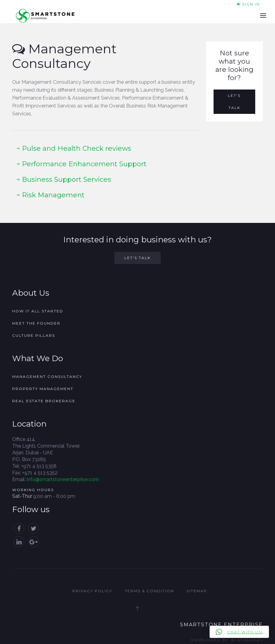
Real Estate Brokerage (44, 401)
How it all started (38, 311)
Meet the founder (36, 323)
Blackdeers (247, 640)
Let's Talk (234, 102)
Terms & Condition (149, 591)
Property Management (43, 389)
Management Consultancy (47, 377)
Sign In (248, 4)
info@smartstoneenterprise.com (63, 479)
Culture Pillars (34, 335)
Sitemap (197, 591)
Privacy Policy (92, 591)
